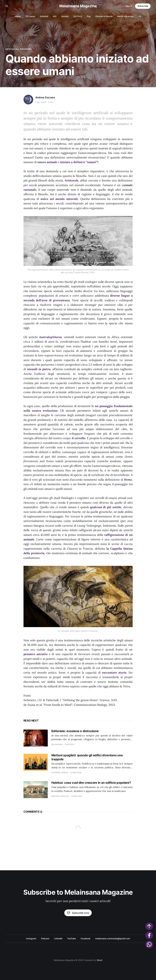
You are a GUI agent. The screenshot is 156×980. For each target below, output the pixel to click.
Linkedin (58, 938)
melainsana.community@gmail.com (112, 938)
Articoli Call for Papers (18, 49)
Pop (89, 16)
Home (18, 16)
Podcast (45, 938)
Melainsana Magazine (78, 6)
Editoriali (44, 16)
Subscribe (143, 6)
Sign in (129, 6)
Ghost (100, 960)
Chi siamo (30, 16)
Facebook (86, 938)
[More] (140, 16)
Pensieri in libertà (104, 16)
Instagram (31, 938)
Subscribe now (78, 913)
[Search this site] (7, 6)
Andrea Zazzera (45, 97)
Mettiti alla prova (125, 16)
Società (65, 16)
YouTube (71, 938)
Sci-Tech (78, 16)
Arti (55, 16)
